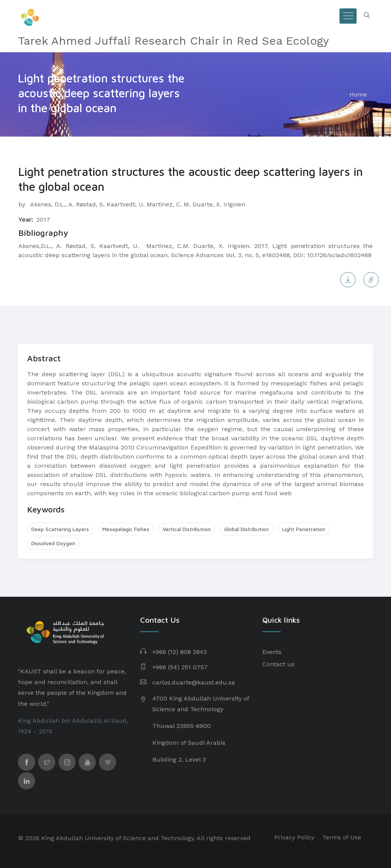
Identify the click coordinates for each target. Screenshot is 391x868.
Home (358, 94)
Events (272, 652)
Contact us (278, 664)
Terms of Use (342, 837)
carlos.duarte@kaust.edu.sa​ (194, 682)
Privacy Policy (294, 837)
